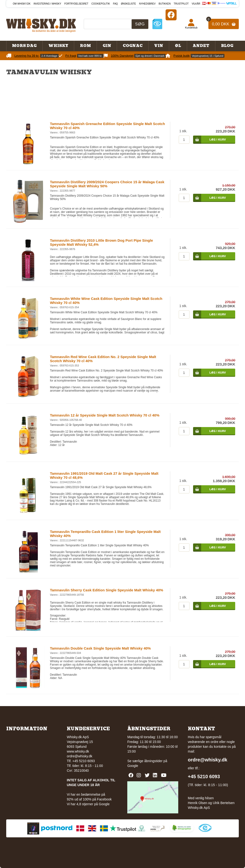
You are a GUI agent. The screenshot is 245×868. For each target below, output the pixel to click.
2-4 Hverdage (49, 56)
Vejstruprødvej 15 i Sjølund (208, 56)
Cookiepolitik (101, 4)
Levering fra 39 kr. (27, 56)
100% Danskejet (122, 56)
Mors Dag (24, 46)
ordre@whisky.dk (80, 756)
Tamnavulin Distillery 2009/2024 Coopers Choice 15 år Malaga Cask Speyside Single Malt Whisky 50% (107, 184)
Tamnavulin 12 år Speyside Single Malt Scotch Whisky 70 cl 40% (105, 415)
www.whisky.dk (78, 751)
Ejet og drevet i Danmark (150, 56)
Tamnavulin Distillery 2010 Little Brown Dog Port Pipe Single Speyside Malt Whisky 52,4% (102, 242)
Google (133, 766)
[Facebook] (171, 15)
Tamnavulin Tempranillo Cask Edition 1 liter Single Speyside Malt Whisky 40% (105, 534)
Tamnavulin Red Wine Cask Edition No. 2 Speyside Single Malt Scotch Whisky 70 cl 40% (103, 359)
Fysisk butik (182, 56)
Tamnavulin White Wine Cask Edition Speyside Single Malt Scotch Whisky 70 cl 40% (106, 301)
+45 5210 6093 (204, 777)
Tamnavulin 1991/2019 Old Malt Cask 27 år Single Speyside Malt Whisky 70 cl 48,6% (104, 475)
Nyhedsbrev (147, 4)
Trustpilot (181, 4)
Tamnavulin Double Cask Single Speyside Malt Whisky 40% (100, 648)
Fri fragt (71, 56)
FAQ (115, 4)
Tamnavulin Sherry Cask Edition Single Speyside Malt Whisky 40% (107, 590)
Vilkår (196, 4)
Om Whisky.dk (22, 4)
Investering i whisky (47, 4)
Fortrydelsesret (76, 4)
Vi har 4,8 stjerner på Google (88, 804)
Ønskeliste (128, 4)
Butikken (165, 4)
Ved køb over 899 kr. (90, 56)
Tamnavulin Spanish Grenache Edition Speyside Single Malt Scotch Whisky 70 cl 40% (108, 126)
